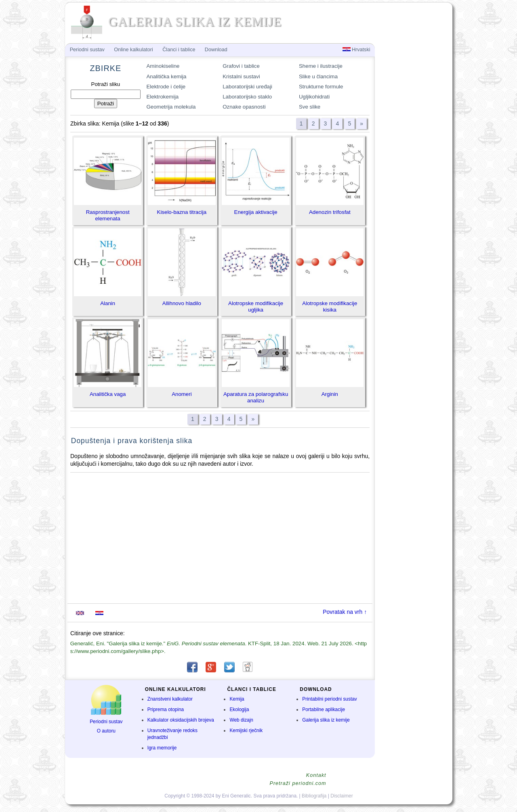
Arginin (330, 394)
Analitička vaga (108, 394)
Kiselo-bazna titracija (182, 212)
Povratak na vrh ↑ (345, 612)
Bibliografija (314, 796)
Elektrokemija (162, 97)
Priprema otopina (166, 709)
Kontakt (316, 775)
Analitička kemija (166, 76)
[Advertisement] (220, 538)
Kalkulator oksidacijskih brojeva (181, 720)
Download (216, 50)
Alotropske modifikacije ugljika (256, 307)
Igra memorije (162, 748)
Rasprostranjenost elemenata (108, 215)
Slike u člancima (318, 76)
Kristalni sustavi (241, 76)
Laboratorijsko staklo (247, 97)
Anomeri (182, 394)
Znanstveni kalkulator (170, 699)
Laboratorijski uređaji (247, 87)
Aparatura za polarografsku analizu (256, 397)
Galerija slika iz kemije (326, 720)
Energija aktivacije (256, 212)
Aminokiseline (163, 66)
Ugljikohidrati (314, 97)
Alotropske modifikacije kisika (330, 307)
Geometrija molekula (171, 107)
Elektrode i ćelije (166, 87)
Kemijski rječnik (246, 730)
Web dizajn (241, 720)
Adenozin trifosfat (330, 212)
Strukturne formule (321, 87)
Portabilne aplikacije (324, 709)
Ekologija (239, 709)
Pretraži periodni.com (298, 783)
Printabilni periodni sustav (330, 699)
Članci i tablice (179, 50)
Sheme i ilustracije (321, 66)
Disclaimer (342, 796)
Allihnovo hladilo (182, 303)
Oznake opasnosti (244, 107)
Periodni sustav (106, 722)
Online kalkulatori (133, 50)
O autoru (106, 731)
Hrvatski (356, 50)
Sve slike (310, 107)
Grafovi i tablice (241, 66)
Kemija (237, 699)
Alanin (108, 303)
